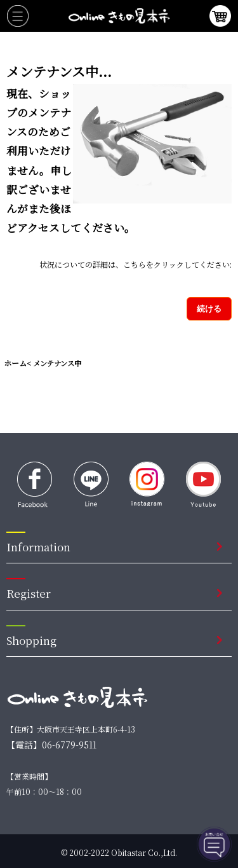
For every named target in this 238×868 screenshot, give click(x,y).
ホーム (15, 363)
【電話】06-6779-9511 (51, 745)
